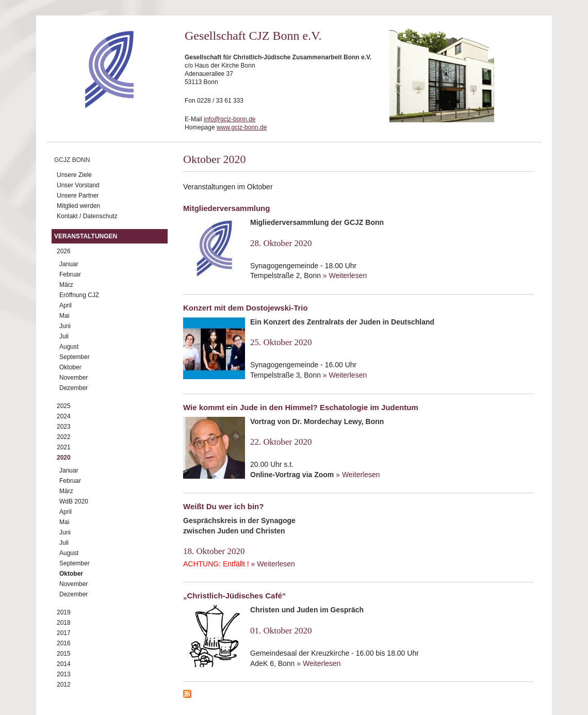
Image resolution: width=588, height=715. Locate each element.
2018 (64, 623)
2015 (64, 654)
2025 (64, 406)
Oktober (70, 367)
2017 (64, 633)
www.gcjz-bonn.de (242, 127)
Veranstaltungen (86, 236)
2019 (64, 612)
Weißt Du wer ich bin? (223, 506)
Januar (69, 264)
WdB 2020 (74, 501)
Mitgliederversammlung (226, 208)
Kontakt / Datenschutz (87, 216)
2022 (64, 437)
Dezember (73, 388)
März (66, 285)
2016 (64, 643)
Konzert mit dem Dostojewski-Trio (246, 308)
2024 (64, 416)
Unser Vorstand (78, 185)
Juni (65, 326)
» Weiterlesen (345, 275)
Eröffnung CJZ (79, 295)
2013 (64, 674)
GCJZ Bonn (72, 160)
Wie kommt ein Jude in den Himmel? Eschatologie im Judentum (301, 407)
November (73, 378)
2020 (64, 458)
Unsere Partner (78, 196)
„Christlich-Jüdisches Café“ (234, 596)
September (75, 357)
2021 (64, 447)
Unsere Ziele (74, 175)
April (66, 305)
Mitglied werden (78, 206)
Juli (64, 336)
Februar (70, 274)
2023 (64, 427)
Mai (64, 316)
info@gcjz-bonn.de (230, 119)
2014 (64, 664)
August (69, 347)
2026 (64, 251)
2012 (64, 685)
